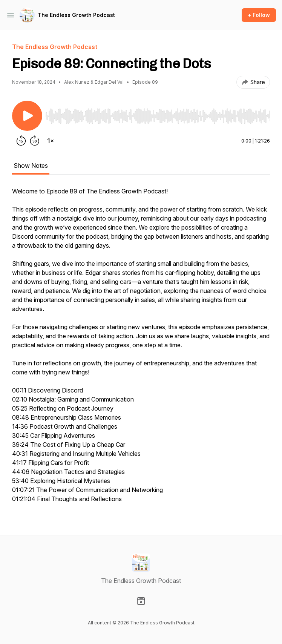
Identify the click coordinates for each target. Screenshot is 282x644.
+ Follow (259, 15)
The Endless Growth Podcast (76, 15)
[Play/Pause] (27, 116)
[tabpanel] (141, 349)
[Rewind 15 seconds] (21, 141)
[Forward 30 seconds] (35, 141)
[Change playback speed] (51, 141)
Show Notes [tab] (31, 166)
